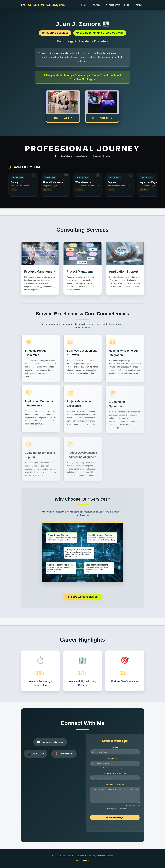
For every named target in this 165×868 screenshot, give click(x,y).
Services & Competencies (118, 5)
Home (84, 5)
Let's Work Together (82, 597)
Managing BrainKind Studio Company (100, 33)
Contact (139, 5)
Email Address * (115, 759)
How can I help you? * (115, 785)
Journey (96, 5)
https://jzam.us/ (82, 860)
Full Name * (115, 747)
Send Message (115, 817)
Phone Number (115, 773)
